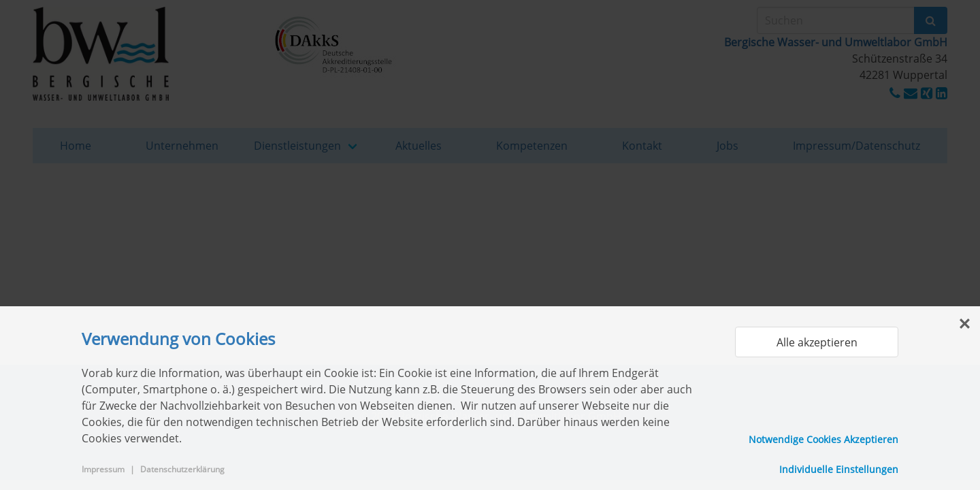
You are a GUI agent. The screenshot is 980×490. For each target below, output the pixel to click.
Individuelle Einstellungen (839, 469)
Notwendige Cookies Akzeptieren (823, 439)
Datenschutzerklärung (182, 469)
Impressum (103, 469)
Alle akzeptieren (817, 342)
